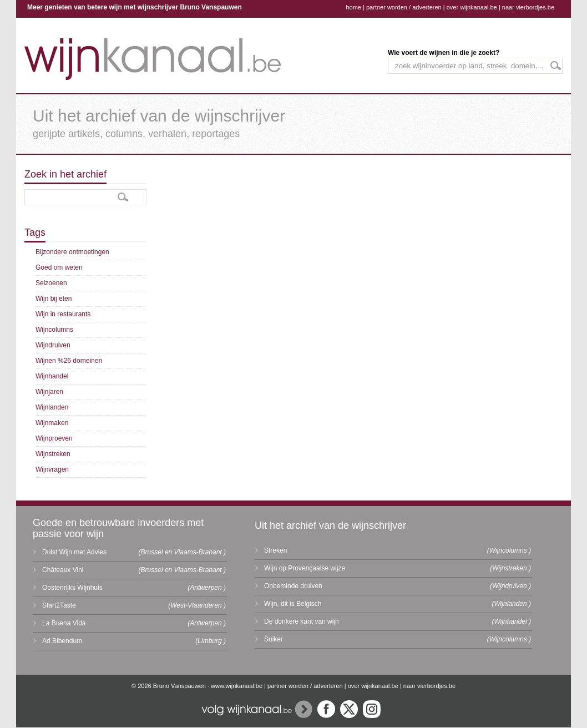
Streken (275, 550)
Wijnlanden (52, 407)
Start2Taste (59, 605)
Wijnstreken (53, 454)
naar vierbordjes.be (528, 7)
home (353, 7)
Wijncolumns (54, 330)
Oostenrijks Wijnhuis (72, 588)
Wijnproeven (54, 438)
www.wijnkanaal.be (237, 686)
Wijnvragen (52, 469)
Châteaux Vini (63, 570)
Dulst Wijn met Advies (74, 552)
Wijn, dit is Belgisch (293, 604)
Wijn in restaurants (63, 314)
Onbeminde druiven (293, 586)
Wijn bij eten (54, 299)
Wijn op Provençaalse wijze (305, 568)
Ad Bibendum (62, 641)
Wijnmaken (52, 423)
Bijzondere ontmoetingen (72, 252)
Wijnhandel (52, 376)
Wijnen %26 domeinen (69, 361)
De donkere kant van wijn (302, 621)
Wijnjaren (49, 392)
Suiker (274, 639)
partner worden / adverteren (404, 7)
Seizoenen (51, 283)
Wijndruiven (53, 345)
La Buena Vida (64, 623)
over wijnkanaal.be (472, 7)
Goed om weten (59, 267)
